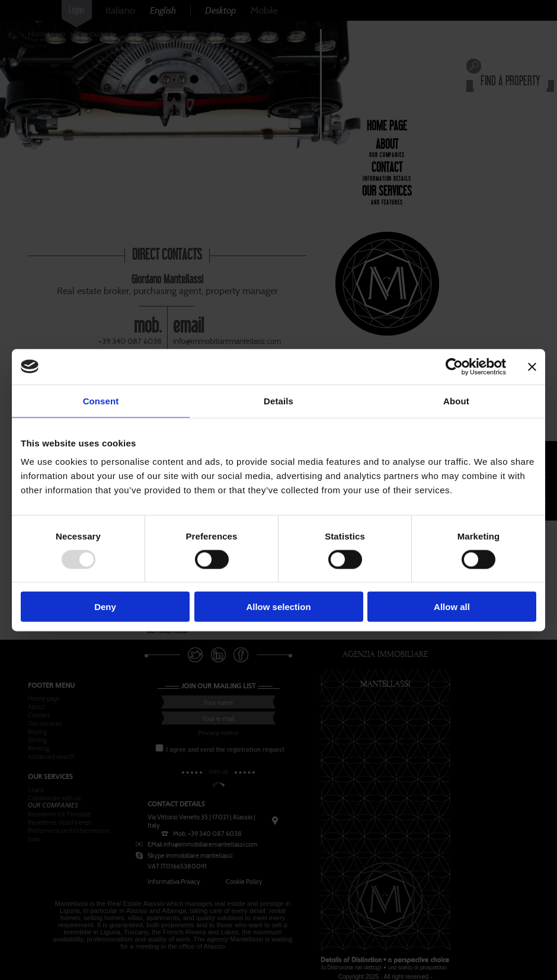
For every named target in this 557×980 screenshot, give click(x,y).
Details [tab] (278, 400)
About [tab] (456, 400)
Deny (105, 607)
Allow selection (278, 607)
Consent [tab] (101, 400)
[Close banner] (532, 366)
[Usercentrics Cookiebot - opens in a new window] (454, 366)
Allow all (452, 607)
